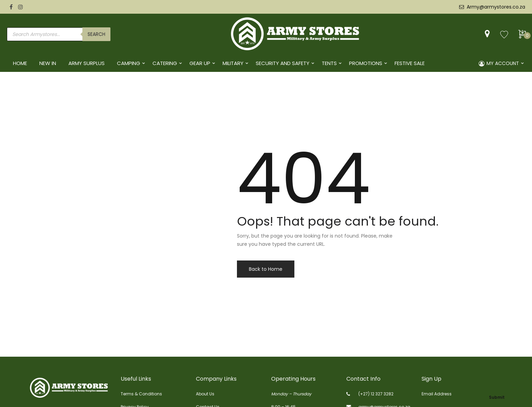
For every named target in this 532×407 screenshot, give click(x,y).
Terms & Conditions (141, 394)
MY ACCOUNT (499, 63)
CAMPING (129, 63)
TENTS (329, 63)
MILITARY (233, 63)
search (96, 34)
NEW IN (48, 63)
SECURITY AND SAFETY (283, 63)
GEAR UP (200, 63)
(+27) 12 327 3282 (376, 394)
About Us (205, 394)
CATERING (165, 63)
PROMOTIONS (366, 63)
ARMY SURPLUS (87, 63)
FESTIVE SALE (410, 63)
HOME (20, 63)
